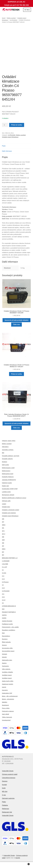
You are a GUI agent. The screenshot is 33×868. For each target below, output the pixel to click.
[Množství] (5, 125)
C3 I (3, 576)
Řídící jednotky (6, 642)
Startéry (4, 663)
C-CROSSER (6, 561)
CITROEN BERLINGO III (9, 606)
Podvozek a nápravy (8, 711)
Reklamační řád (7, 812)
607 (3, 552)
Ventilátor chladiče (7, 672)
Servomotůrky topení (8, 651)
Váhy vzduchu (6, 669)
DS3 (3, 609)
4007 (3, 540)
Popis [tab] (4, 146)
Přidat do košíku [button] (16, 374)
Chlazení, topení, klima (9, 441)
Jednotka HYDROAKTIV (9, 480)
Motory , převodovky (8, 699)
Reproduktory (6, 636)
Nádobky (5, 702)
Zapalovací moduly (8, 684)
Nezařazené (5, 705)
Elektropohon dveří (8, 474)
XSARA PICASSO (7, 621)
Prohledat (16, 865)
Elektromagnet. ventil (8, 468)
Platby (4, 802)
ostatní (4, 504)
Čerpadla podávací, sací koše (11, 456)
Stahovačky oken (7, 660)
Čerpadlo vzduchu (7, 459)
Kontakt (4, 785)
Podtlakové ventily (7, 624)
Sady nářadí (5, 714)
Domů (4, 18)
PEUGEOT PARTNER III (9, 612)
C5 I (3, 594)
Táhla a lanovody (7, 717)
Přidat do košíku (17, 125)
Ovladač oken (6, 507)
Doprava (5, 781)
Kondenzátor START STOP (10, 489)
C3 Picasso (5, 582)
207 (3, 522)
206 (3, 519)
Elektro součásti (11, 18)
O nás (4, 795)
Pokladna (5, 805)
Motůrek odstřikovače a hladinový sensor (14, 498)
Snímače (5, 654)
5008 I (4, 549)
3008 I (4, 525)
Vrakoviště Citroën (8, 771)
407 (3, 546)
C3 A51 (4, 573)
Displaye (5, 462)
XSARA (4, 618)
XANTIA (4, 615)
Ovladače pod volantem (9, 513)
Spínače (4, 657)
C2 (3, 570)
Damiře (18, 858)
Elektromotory (6, 471)
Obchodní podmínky (8, 798)
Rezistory (5, 639)
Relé (3, 633)
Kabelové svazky (7, 483)
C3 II (3, 579)
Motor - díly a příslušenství (10, 696)
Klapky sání (5, 486)
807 (3, 555)
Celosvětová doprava (9, 778)
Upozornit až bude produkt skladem (16, 320)
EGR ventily (5, 465)
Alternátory (5, 447)
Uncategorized (6, 720)
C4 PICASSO (13, 20)
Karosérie (5, 690)
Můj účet (5, 792)
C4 (3, 585)
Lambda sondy (6, 492)
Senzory (4, 645)
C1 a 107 (5, 567)
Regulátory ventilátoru (9, 630)
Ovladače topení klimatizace (10, 137)
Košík (4, 788)
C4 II (3, 588)
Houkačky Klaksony (8, 477)
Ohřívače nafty (6, 501)
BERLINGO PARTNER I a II (10, 558)
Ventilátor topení (7, 675)
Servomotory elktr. (7, 648)
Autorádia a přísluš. (8, 450)
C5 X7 (4, 600)
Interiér (4, 687)
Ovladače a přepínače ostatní (11, 510)
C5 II (3, 597)
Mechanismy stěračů (8, 495)
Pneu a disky (6, 708)
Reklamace (6, 809)
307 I (3, 531)
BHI (3, 453)
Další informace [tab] (7, 151)
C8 (3, 603)
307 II (4, 534)
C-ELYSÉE (5, 564)
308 (3, 537)
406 (3, 543)
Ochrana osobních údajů (10, 774)
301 (3, 528)
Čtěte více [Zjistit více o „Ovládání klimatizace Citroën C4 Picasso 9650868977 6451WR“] (17, 325)
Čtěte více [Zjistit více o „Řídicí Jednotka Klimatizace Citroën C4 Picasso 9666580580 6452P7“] (17, 428)
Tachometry (5, 666)
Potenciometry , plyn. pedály (10, 627)
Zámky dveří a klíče (8, 681)
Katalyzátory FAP (7, 693)
